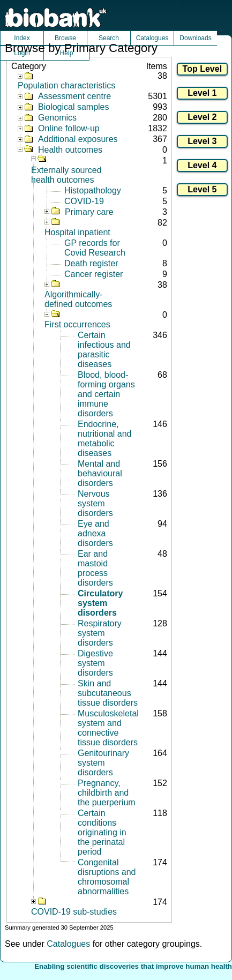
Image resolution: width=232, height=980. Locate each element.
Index (22, 38)
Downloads (195, 38)
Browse (65, 38)
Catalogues (152, 38)
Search (109, 38)
